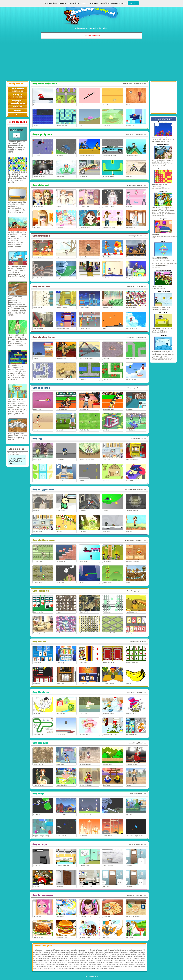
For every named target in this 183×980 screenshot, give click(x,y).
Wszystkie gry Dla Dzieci (135, 692)
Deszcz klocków (163, 122)
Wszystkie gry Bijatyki (136, 743)
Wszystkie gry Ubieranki (135, 185)
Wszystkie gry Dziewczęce (135, 895)
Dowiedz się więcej (119, 3)
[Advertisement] (91, 60)
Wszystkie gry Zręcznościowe (133, 84)
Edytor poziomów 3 (163, 292)
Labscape (163, 336)
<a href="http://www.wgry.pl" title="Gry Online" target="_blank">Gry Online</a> (17, 460)
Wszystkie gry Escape (136, 844)
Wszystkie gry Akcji (137, 794)
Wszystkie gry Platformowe (134, 540)
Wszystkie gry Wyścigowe (135, 134)
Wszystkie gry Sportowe (135, 388)
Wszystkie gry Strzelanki (135, 286)
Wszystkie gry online (137, 642)
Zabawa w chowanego (163, 271)
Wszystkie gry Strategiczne (135, 337)
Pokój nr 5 (163, 219)
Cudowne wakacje (163, 145)
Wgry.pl (87, 976)
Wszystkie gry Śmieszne (135, 236)
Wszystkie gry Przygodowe (134, 489)
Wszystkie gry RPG (138, 439)
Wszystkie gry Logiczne (135, 591)
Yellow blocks (163, 313)
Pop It (163, 241)
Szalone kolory (163, 169)
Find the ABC (163, 192)
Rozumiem (133, 3)
